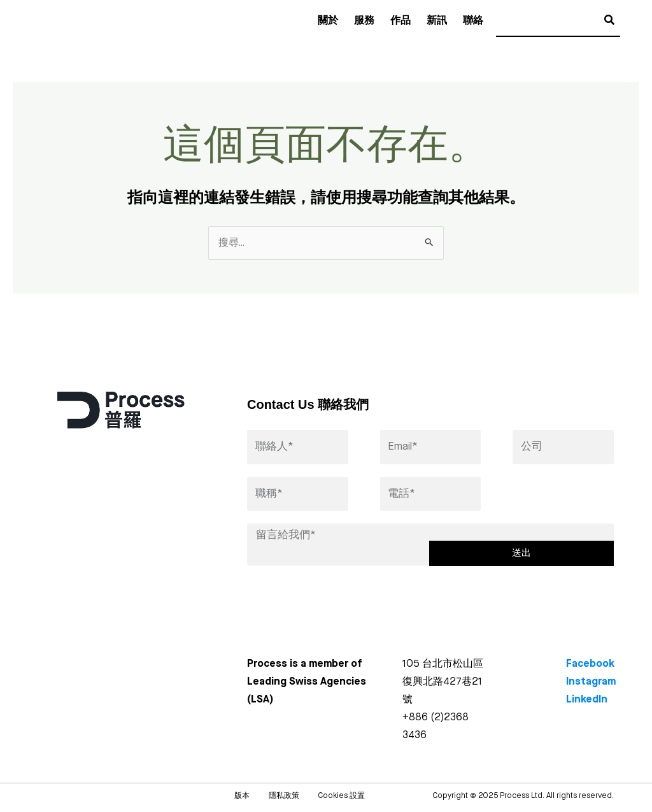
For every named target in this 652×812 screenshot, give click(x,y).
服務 (364, 21)
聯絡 (473, 21)
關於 (328, 21)
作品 (400, 21)
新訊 (437, 21)
